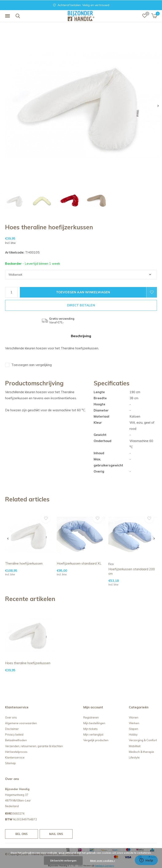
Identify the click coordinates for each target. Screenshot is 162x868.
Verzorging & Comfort (143, 740)
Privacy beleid (14, 734)
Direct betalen (81, 305)
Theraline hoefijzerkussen (24, 563)
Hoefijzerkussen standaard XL (79, 563)
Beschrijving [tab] (81, 336)
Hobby (133, 734)
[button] (8, 16)
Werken (134, 723)
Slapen (134, 729)
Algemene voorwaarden (21, 723)
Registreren (91, 717)
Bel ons (22, 834)
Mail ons (56, 834)
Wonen (134, 717)
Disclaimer (12, 729)
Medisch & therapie (141, 752)
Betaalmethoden (16, 740)
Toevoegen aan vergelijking (32, 365)
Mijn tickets (90, 729)
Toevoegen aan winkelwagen (83, 292)
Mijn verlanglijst (93, 734)
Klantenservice (15, 757)
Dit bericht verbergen (63, 861)
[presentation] (158, 106)
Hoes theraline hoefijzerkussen (28, 663)
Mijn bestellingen (94, 723)
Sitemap (10, 763)
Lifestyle (134, 757)
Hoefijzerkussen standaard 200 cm (132, 571)
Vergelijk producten (96, 740)
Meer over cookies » (103, 861)
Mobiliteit (135, 746)
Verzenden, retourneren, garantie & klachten (34, 746)
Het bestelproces (16, 752)
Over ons (11, 717)
